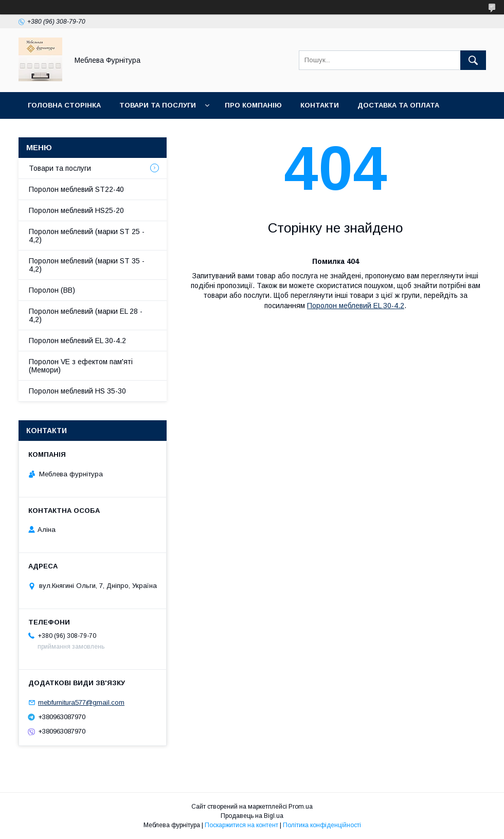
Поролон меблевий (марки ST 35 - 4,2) (87, 265)
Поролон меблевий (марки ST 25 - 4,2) (87, 236)
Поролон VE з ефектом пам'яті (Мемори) (81, 366)
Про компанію (253, 105)
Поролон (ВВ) (52, 290)
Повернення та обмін (71, 132)
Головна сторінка (64, 105)
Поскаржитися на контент (241, 825)
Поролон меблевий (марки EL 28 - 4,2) (86, 315)
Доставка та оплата (398, 105)
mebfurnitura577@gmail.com (81, 702)
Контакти (320, 105)
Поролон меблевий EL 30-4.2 (356, 306)
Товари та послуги (158, 105)
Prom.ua (301, 807)
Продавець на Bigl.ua (252, 816)
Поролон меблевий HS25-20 (76, 210)
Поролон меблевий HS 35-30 (77, 391)
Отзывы (150, 132)
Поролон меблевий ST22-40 (76, 189)
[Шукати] (473, 60)
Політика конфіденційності (322, 825)
